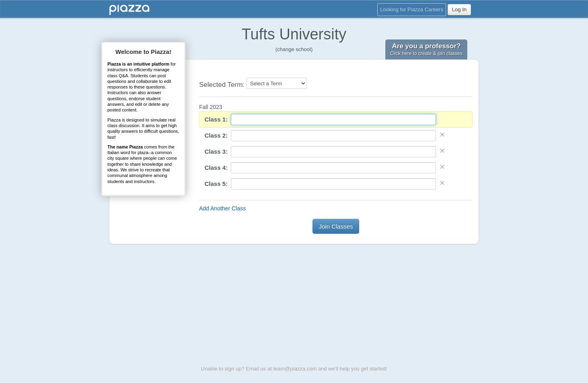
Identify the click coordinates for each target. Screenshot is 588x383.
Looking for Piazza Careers (412, 9)
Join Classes (336, 226)
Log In (459, 9)
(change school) (294, 49)
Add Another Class (222, 208)
